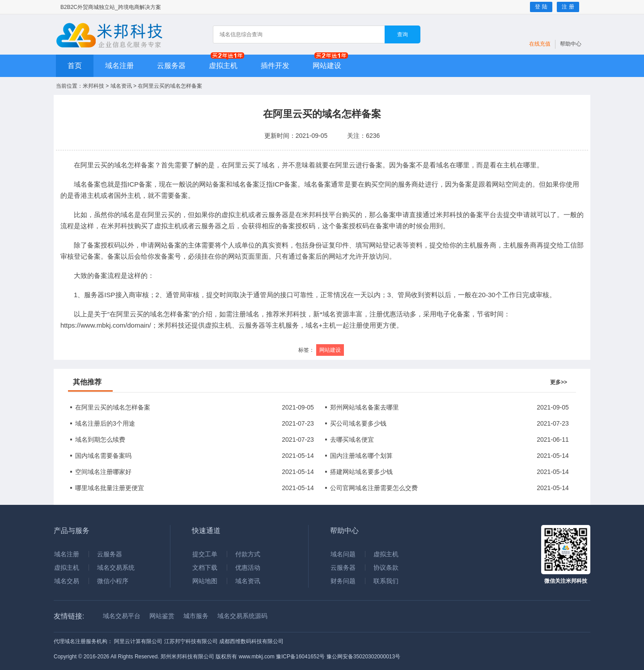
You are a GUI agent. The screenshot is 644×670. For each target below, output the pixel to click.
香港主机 (87, 195)
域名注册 (119, 66)
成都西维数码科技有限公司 (251, 641)
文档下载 (205, 568)
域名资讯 (121, 86)
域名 (121, 165)
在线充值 (540, 44)
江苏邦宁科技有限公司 (191, 641)
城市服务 (196, 616)
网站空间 (505, 184)
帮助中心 (571, 44)
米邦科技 (93, 86)
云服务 (248, 325)
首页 (75, 66)
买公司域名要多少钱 (358, 423)
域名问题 (343, 554)
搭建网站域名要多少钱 (361, 472)
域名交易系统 (116, 568)
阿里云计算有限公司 (138, 641)
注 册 (568, 7)
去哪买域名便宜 (352, 440)
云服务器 (171, 66)
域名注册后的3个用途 (105, 423)
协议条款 (386, 568)
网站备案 (212, 184)
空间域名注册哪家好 (103, 472)
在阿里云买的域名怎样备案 (113, 407)
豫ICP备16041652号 (300, 657)
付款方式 (248, 554)
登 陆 (541, 7)
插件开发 (275, 66)
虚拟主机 (223, 66)
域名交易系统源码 (242, 616)
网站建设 (327, 66)
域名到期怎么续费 (100, 440)
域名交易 (67, 581)
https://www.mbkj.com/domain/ (106, 325)
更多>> (559, 382)
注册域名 (246, 314)
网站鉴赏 (162, 616)
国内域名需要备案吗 (103, 456)
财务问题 (343, 581)
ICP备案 (140, 184)
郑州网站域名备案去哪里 (364, 407)
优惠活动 (248, 568)
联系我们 (386, 581)
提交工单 (205, 554)
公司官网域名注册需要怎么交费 (374, 488)
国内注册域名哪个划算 (361, 456)
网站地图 (205, 581)
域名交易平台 (122, 616)
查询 (402, 34)
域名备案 (246, 184)
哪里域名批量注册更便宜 (110, 488)
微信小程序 (113, 581)
